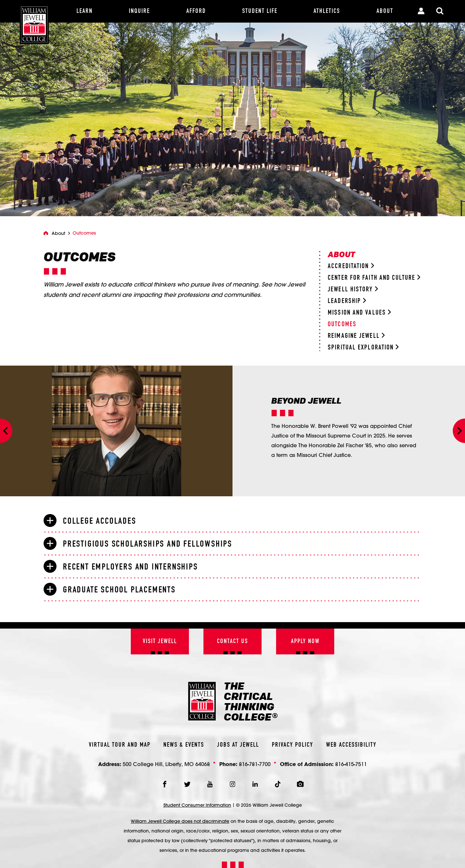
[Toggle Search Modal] (440, 11)
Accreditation (351, 266)
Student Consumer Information (197, 805)
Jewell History (353, 290)
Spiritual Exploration (363, 348)
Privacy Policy (293, 745)
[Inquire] (139, 11)
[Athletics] (327, 11)
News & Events (184, 745)
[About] (385, 11)
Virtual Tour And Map (120, 745)
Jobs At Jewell (238, 745)
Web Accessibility (351, 745)
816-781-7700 (255, 764)
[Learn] (85, 11)
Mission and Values (359, 313)
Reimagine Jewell (356, 336)
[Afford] (196, 11)
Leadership (347, 301)
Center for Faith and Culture (374, 278)
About (58, 233)
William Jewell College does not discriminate (180, 821)
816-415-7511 (351, 764)
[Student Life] (260, 11)
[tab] (232, 521)
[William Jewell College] (34, 22)
